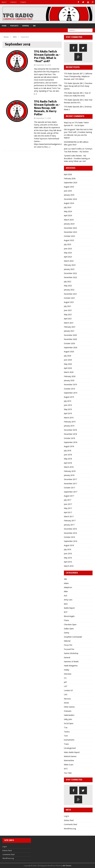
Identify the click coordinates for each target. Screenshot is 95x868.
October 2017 (69, 488)
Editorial (67, 641)
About (4, 2)
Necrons (67, 699)
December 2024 (70, 199)
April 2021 (68, 319)
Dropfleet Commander (73, 637)
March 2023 (69, 261)
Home (4, 26)
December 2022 (70, 273)
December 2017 (70, 479)
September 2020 (71, 347)
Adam (66, 583)
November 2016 (70, 533)
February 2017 (70, 521)
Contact (13, 2)
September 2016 (71, 541)
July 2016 (68, 549)
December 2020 (70, 335)
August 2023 (69, 240)
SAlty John (68, 719)
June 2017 (68, 504)
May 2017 (68, 508)
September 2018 (71, 442)
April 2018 (68, 463)
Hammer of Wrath (71, 662)
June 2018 (68, 455)
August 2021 (69, 302)
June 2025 (68, 191)
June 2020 (68, 360)
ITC (65, 678)
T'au (66, 727)
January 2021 (69, 331)
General (26, 26)
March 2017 (69, 516)
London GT (68, 690)
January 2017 (69, 525)
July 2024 (68, 207)
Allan (66, 591)
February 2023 (70, 265)
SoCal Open (69, 723)
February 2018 (70, 471)
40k (34, 26)
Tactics (67, 732)
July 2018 (68, 450)
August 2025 (69, 187)
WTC (66, 769)
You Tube (68, 773)
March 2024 (69, 220)
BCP (66, 612)
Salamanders (69, 715)
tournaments (69, 740)
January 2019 (69, 426)
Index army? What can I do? (75, 161)
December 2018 (70, 430)
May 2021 (68, 314)
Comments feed (70, 824)
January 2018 (69, 475)
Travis (66, 744)
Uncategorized (70, 748)
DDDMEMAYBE (70, 142)
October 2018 (69, 438)
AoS (66, 596)
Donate (23, 2)
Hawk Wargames (71, 666)
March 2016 (69, 566)
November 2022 (70, 277)
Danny (67, 633)
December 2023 (70, 228)
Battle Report (69, 608)
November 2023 (70, 232)
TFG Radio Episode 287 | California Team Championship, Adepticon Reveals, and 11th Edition (78, 76)
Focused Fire (69, 649)
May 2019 (68, 409)
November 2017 (70, 484)
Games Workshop (71, 653)
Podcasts (14, 26)
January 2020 (69, 380)
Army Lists (68, 600)
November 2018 (70, 434)
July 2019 (68, 401)
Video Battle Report (72, 752)
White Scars (69, 765)
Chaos (66, 620)
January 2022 (69, 290)
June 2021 (68, 310)
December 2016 (70, 529)
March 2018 (69, 467)
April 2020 (68, 368)
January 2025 (69, 195)
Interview (68, 674)
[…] (35, 94)
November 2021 (70, 294)
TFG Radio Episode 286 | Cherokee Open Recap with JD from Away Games (78, 86)
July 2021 (68, 306)
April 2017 (68, 512)
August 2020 (69, 352)
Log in (66, 816)
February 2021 (70, 327)
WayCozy (68, 123)
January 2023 (69, 269)
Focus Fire (68, 645)
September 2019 (71, 393)
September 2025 (71, 183)
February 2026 (70, 178)
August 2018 (69, 446)
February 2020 (70, 376)
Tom (66, 736)
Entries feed (69, 820)
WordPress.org (70, 828)
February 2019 (70, 422)
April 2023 (68, 257)
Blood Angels (69, 616)
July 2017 (68, 500)
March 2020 (69, 372)
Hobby (67, 670)
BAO (66, 604)
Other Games (69, 707)
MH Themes (67, 866)
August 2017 (69, 496)
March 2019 (69, 417)
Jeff (65, 682)
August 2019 (69, 397)
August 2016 (69, 545)
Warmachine (69, 760)
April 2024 (68, 215)
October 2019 (69, 389)
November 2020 (70, 339)
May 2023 (68, 253)
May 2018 (68, 459)
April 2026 (68, 174)
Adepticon (68, 587)
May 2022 (68, 286)
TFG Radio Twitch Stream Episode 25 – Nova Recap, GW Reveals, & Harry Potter (47, 108)
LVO (66, 694)
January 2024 (69, 224)
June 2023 (68, 248)
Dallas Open (69, 629)
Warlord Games (70, 756)
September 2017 (71, 492)
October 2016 (69, 537)
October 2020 (69, 343)
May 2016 (68, 558)
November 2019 (70, 384)
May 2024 (68, 211)
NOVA (66, 703)
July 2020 (68, 356)
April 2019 (68, 413)
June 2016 (68, 554)
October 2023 (69, 236)
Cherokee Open (70, 624)
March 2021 (69, 323)
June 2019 (68, 405)
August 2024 (69, 203)
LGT (66, 686)
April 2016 (68, 562)
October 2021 (69, 298)
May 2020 (68, 364)
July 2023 (68, 244)
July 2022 (68, 281)
